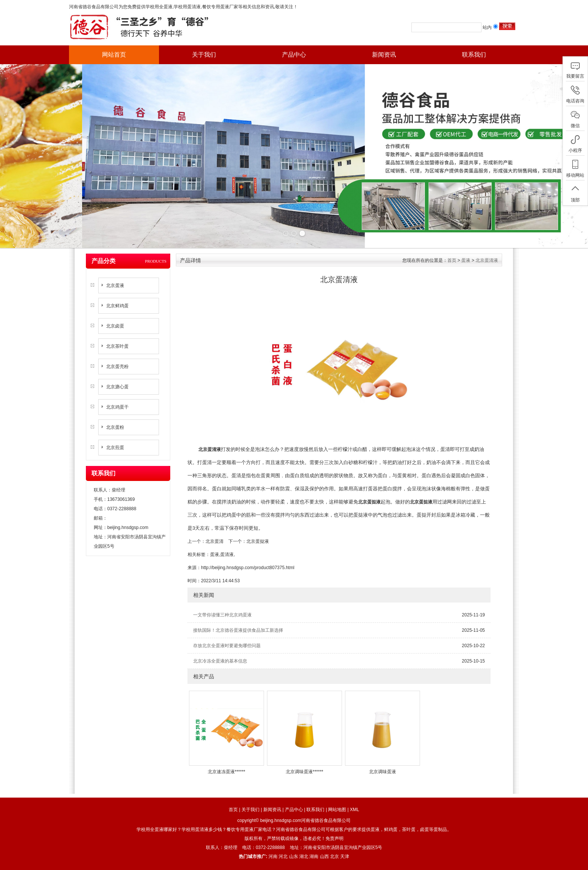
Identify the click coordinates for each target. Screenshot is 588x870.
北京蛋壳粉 (117, 367)
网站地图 (337, 810)
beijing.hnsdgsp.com (128, 527)
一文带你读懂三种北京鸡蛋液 (222, 615)
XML (355, 810)
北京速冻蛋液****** (226, 772)
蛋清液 (227, 554)
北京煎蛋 (115, 448)
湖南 (314, 856)
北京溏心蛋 (117, 387)
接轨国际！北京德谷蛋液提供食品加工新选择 (238, 630)
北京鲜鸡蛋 (117, 306)
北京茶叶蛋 (117, 346)
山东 (294, 856)
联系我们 (474, 55)
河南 (273, 856)
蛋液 (466, 260)
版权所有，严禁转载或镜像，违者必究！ (285, 838)
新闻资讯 (384, 55)
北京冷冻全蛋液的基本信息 (220, 661)
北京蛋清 (214, 541)
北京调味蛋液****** (304, 772)
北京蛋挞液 (258, 541)
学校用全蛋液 (159, 7)
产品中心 (294, 55)
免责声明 (334, 838)
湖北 (304, 856)
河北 (283, 856)
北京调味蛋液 (382, 772)
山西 (324, 856)
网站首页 (114, 55)
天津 (345, 856)
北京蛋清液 (487, 260)
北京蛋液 (115, 285)
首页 (452, 260)
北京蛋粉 (115, 427)
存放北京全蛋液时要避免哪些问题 (227, 646)
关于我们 (204, 55)
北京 (334, 856)
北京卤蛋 (115, 326)
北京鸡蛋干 (117, 407)
